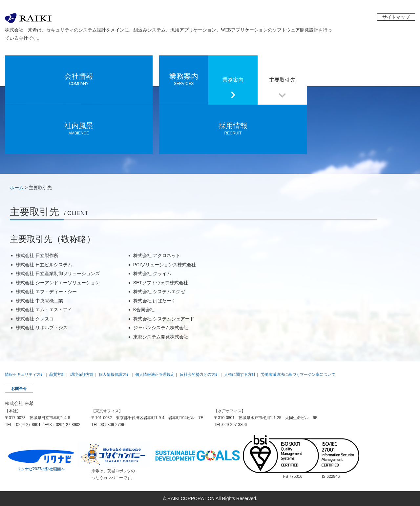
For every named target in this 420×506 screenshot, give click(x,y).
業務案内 (233, 80)
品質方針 (57, 374)
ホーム (17, 188)
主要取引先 (282, 80)
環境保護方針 (82, 374)
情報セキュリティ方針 (25, 374)
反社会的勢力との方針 (199, 374)
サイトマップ (396, 17)
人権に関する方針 (240, 374)
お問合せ (19, 389)
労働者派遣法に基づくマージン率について (298, 374)
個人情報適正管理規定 (155, 374)
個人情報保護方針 (115, 374)
